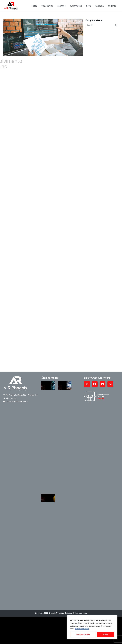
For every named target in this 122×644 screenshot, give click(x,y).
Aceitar (106, 634)
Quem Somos (47, 6)
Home (34, 6)
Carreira (100, 6)
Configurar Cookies (83, 634)
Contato (112, 6)
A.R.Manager (76, 6)
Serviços (62, 6)
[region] (92, 627)
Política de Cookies (82, 629)
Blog (89, 6)
